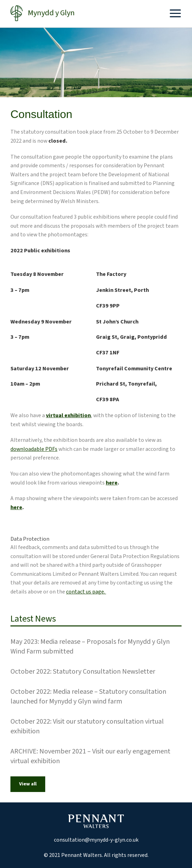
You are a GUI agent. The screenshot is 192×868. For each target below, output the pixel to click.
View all (28, 784)
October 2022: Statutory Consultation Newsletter (83, 672)
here (112, 483)
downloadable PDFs (34, 449)
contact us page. (86, 592)
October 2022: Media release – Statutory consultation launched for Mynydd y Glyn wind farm (88, 697)
